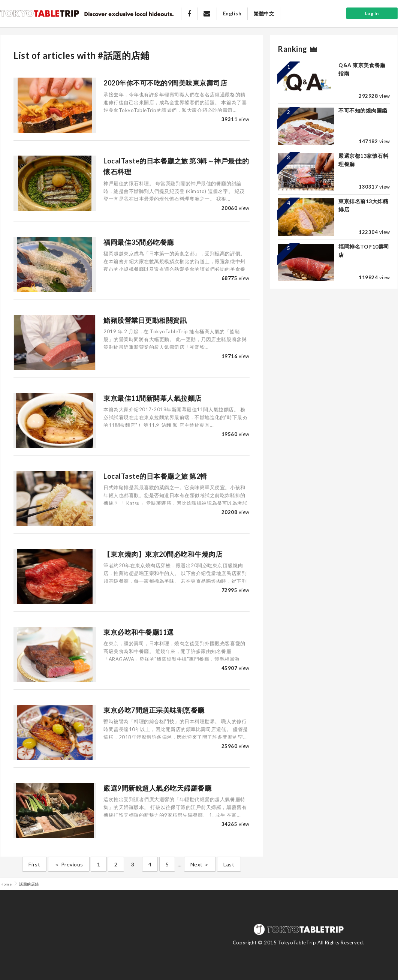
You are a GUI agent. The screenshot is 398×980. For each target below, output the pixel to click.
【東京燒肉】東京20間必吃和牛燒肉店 (163, 554)
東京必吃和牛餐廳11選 (139, 632)
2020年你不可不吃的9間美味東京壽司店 (165, 83)
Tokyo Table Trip (40, 13)
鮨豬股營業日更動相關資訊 (145, 320)
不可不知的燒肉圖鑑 (363, 110)
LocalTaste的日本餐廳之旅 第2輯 (155, 476)
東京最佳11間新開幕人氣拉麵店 (153, 398)
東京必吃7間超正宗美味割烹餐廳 (154, 710)
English (232, 13)
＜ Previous (69, 864)
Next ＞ (200, 864)
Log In (372, 13)
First (34, 864)
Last (229, 864)
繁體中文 (264, 13)
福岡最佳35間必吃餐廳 (139, 242)
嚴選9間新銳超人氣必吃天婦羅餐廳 (157, 788)
